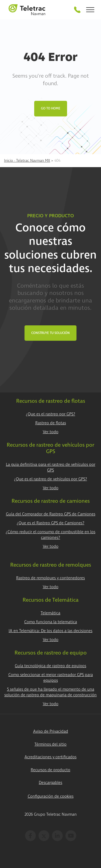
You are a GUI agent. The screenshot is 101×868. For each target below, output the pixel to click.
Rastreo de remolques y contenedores (50, 578)
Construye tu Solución (50, 333)
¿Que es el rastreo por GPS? (50, 414)
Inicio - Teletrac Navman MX (27, 161)
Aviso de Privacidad (51, 731)
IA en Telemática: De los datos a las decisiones (50, 631)
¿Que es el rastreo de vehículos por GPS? (50, 479)
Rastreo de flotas (51, 423)
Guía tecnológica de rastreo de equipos (50, 666)
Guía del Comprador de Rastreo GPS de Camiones (51, 514)
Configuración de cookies (51, 796)
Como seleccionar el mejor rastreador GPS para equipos (51, 678)
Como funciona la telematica (51, 622)
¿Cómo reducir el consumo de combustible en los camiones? (50, 535)
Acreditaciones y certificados (50, 757)
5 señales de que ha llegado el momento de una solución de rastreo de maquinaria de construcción (50, 692)
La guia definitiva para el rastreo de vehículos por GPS (51, 467)
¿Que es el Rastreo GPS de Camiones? (50, 523)
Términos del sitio (50, 744)
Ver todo (51, 432)
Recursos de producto (50, 770)
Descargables (50, 783)
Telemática (50, 613)
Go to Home (51, 108)
